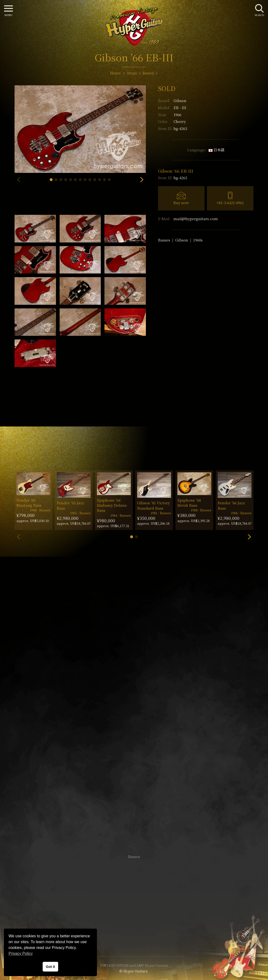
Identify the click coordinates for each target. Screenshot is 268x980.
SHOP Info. (134, 712)
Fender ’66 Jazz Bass (231, 505)
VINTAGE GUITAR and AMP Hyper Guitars (134, 965)
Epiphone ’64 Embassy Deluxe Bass (112, 505)
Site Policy (134, 938)
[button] (51, 180)
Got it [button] (50, 967)
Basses (164, 240)
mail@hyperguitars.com (196, 219)
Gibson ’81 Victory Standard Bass (154, 505)
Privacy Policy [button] (21, 953)
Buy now (181, 203)
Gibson (180, 100)
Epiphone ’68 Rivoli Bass (189, 503)
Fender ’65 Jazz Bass (70, 505)
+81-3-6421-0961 (230, 203)
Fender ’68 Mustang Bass (29, 503)
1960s (198, 240)
